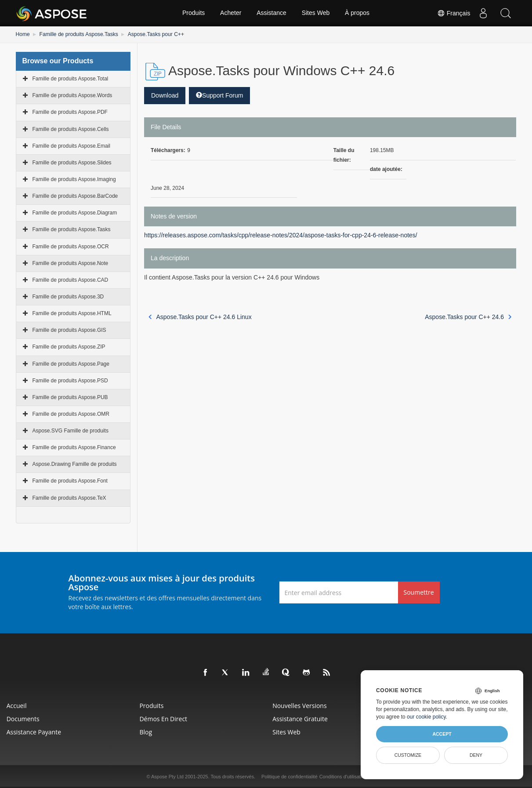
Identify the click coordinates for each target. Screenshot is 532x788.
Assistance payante (34, 732)
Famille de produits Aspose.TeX (69, 498)
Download (165, 95)
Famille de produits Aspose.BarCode (75, 196)
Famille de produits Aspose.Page (71, 363)
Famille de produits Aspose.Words (72, 95)
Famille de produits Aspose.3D (68, 297)
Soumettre (419, 592)
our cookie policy (426, 717)
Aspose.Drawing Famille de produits (75, 464)
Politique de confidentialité (290, 777)
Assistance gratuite (300, 719)
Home (23, 34)
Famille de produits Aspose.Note (71, 263)
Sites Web (316, 13)
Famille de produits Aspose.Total (71, 79)
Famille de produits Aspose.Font (70, 481)
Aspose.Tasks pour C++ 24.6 (468, 317)
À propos (357, 13)
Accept (442, 734)
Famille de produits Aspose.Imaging (74, 179)
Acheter (231, 13)
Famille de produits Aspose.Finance (74, 447)
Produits (194, 13)
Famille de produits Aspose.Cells (71, 129)
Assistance (271, 13)
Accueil (17, 706)
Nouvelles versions (300, 706)
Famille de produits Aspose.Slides (72, 163)
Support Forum (219, 95)
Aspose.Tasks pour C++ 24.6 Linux (200, 317)
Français (454, 13)
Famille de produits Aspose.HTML (72, 313)
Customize (408, 755)
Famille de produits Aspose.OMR (71, 414)
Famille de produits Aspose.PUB (70, 397)
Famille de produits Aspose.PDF (70, 112)
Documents (23, 719)
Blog (146, 732)
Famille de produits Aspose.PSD (70, 381)
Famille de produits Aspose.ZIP (69, 347)
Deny (476, 755)
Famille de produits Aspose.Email (71, 146)
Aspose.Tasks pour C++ (155, 34)
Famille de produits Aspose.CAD (71, 280)
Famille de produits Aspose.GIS (69, 330)
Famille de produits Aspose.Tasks (78, 34)
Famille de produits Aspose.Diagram (75, 213)
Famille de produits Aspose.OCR (71, 246)
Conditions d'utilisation (343, 777)
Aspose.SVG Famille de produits (71, 431)
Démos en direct (164, 719)
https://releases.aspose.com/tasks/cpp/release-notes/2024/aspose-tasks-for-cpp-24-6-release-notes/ (281, 235)
